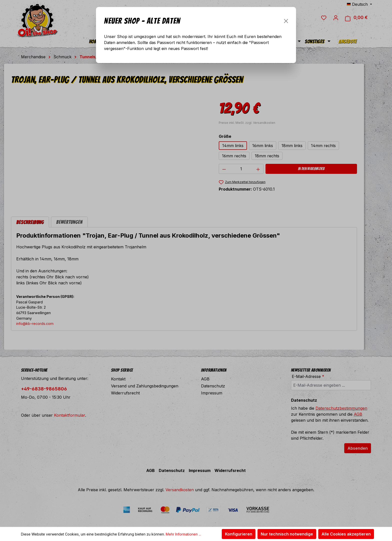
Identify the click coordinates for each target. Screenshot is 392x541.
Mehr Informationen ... (183, 534)
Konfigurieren (239, 534)
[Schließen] (286, 21)
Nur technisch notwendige (287, 534)
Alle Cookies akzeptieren (346, 534)
